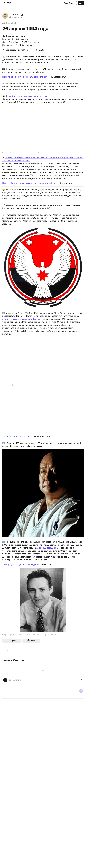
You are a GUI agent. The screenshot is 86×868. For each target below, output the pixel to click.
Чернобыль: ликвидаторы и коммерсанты (26, 96)
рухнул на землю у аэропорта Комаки (21, 319)
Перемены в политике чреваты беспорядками (25, 77)
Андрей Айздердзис (46, 548)
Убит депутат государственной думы (21, 565)
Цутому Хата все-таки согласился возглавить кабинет (29, 183)
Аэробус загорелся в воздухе (17, 437)
